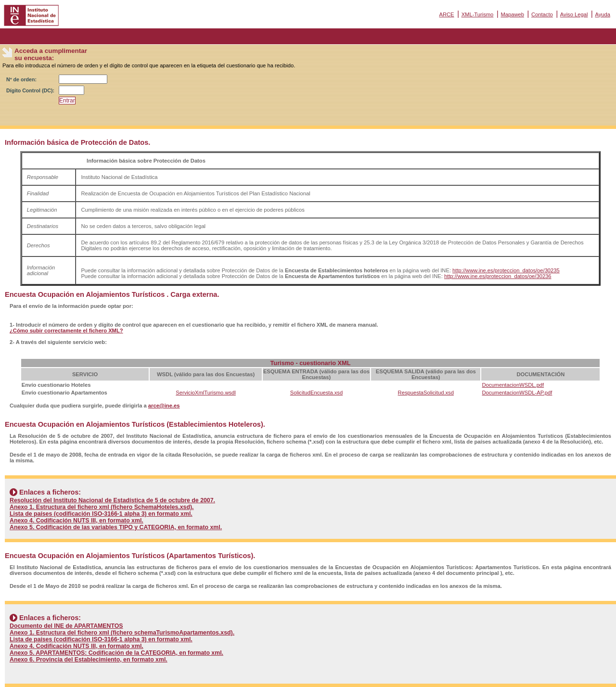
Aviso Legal (574, 14)
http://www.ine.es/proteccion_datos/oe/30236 (498, 276)
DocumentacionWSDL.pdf (513, 385)
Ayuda (603, 14)
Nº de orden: (21, 79)
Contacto (542, 14)
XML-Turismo (478, 14)
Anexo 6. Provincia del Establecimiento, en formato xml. (89, 660)
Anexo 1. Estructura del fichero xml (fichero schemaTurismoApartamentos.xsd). (122, 633)
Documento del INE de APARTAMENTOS (66, 626)
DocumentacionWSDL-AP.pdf (517, 393)
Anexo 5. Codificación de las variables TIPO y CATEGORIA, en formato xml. (116, 527)
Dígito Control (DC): (30, 90)
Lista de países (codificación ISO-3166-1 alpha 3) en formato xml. (101, 514)
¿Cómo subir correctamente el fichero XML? (66, 331)
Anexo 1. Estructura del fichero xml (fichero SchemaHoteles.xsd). (102, 507)
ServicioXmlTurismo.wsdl (206, 393)
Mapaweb (512, 14)
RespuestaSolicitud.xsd (426, 393)
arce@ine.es (164, 406)
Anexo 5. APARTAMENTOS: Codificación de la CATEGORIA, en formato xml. (116, 653)
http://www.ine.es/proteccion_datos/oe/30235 (506, 270)
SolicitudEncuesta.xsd (316, 393)
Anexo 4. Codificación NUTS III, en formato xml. (77, 521)
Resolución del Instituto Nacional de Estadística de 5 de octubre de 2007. (112, 500)
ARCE (446, 14)
